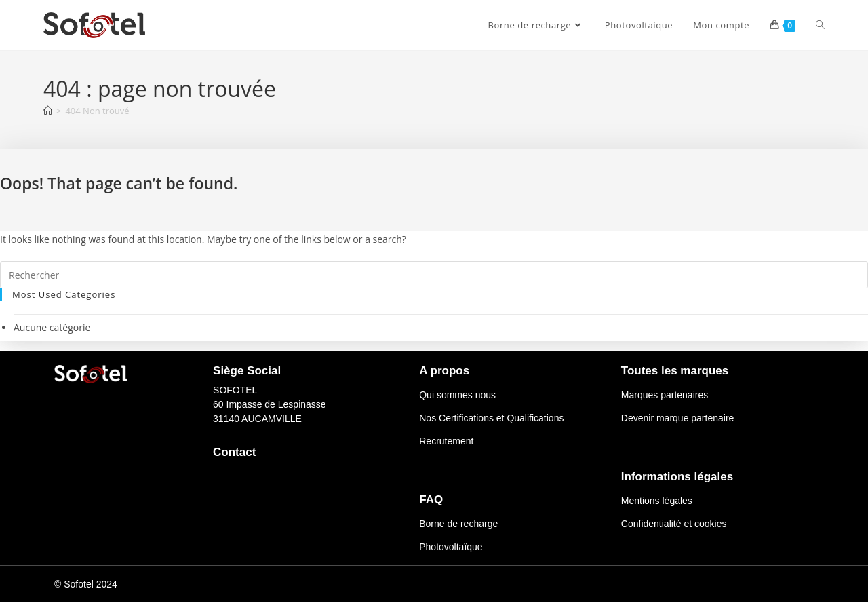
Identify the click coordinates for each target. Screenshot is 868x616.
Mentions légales (657, 501)
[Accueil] (48, 111)
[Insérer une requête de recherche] (434, 275)
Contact (234, 452)
